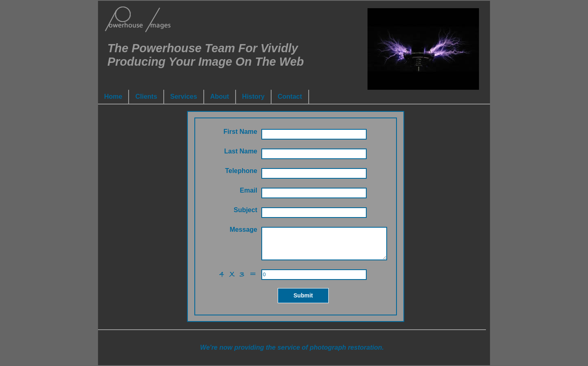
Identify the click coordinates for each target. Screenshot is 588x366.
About (220, 96)
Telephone (241, 171)
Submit (303, 295)
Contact (290, 96)
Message (243, 230)
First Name (240, 132)
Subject (245, 210)
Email (248, 190)
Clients (146, 96)
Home (113, 96)
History (253, 96)
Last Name (241, 151)
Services (184, 96)
